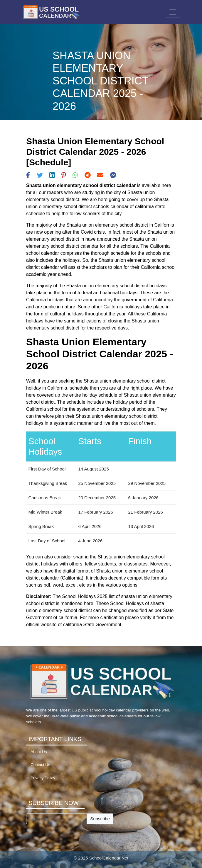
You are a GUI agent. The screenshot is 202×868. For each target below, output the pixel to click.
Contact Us (40, 765)
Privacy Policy (43, 778)
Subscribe (100, 819)
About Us (39, 752)
